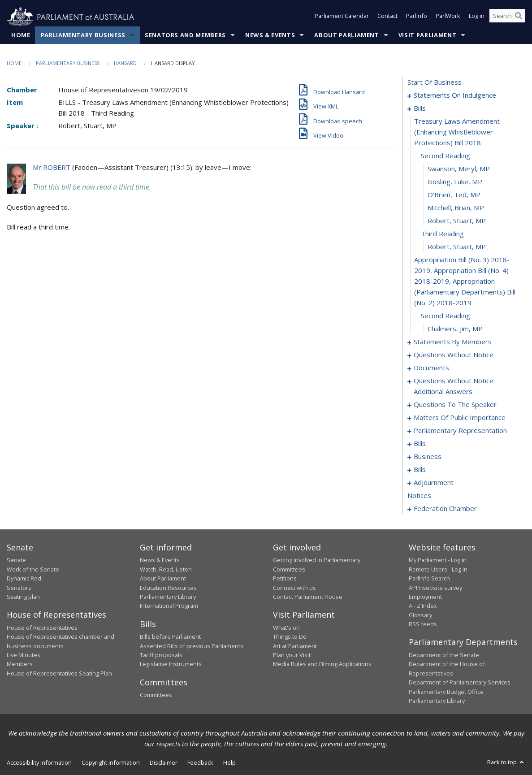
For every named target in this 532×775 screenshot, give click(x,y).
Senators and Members (185, 35)
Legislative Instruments (171, 664)
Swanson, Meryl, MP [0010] (459, 169)
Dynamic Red (24, 579)
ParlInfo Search (429, 579)
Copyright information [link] (111, 763)
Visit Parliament (427, 35)
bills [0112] (420, 444)
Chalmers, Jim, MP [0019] (455, 329)
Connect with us (294, 588)
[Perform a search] (519, 17)
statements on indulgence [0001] (455, 95)
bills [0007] (420, 108)
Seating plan (23, 597)
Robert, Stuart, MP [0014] (457, 221)
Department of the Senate (444, 655)
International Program (169, 606)
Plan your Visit (292, 655)
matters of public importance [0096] (460, 418)
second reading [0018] (445, 316)
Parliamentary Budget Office (446, 692)
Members (20, 664)
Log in (477, 17)
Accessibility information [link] (39, 763)
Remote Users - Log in (438, 569)
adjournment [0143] (434, 483)
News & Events (270, 35)
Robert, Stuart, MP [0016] (457, 247)
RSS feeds (423, 624)
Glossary (420, 615)
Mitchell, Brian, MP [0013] (456, 208)
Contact (387, 17)
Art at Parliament (295, 646)
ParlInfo (417, 17)
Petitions (285, 579)
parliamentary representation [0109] (460, 431)
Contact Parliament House (308, 597)
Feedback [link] (200, 763)
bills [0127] (420, 470)
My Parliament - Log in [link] (438, 560)
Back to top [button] (506, 762)
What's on (286, 628)
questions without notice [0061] (454, 355)
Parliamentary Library (168, 597)
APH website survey (435, 588)
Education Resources (168, 588)
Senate (16, 560)
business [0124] (428, 457)
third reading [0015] (442, 234)
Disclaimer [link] (164, 763)
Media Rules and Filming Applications (322, 664)
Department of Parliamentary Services (460, 683)
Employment (425, 597)
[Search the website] (507, 17)
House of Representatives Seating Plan (59, 673)
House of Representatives (42, 628)
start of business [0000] (435, 82)
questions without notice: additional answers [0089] (454, 386)
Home (21, 35)
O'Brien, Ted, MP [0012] (454, 195)
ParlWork (448, 17)
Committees (156, 695)
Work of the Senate (33, 569)
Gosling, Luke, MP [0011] (455, 182)
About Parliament (346, 35)
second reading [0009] (445, 156)
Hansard (125, 63)
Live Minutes (24, 655)
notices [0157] (419, 496)
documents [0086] (431, 368)
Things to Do (290, 637)
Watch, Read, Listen (166, 569)
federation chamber (445, 509)
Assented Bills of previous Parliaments (192, 646)
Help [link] (229, 763)
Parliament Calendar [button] (342, 17)
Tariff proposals (161, 655)
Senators (19, 588)
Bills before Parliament (170, 637)
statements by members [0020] (453, 342)
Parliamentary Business (83, 35)
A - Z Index (423, 606)
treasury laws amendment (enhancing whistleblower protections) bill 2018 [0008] (457, 132)
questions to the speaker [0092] (455, 405)
